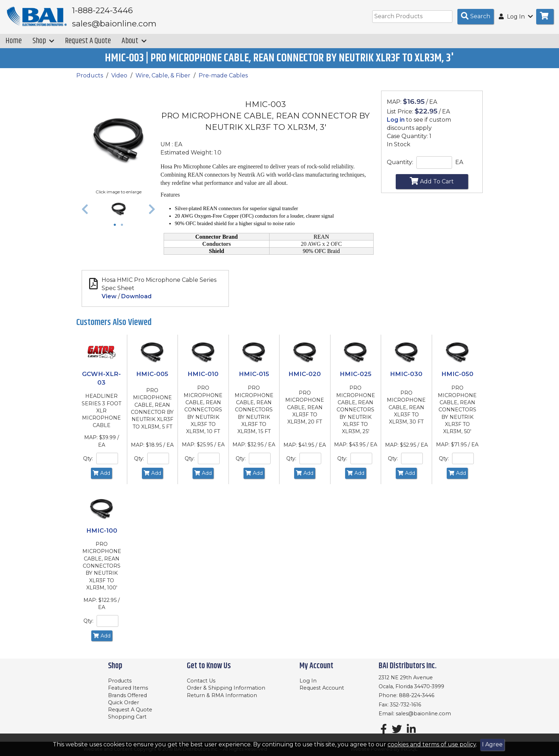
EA (459, 167)
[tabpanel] (119, 214)
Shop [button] (43, 46)
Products (90, 80)
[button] (85, 214)
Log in (396, 125)
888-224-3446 (417, 695)
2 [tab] (124, 230)
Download (136, 301)
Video (119, 80)
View (109, 301)
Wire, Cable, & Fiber (163, 80)
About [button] (134, 46)
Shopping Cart (127, 717)
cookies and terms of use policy (432, 744)
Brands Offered (127, 695)
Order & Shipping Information (226, 688)
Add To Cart (432, 186)
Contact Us (201, 681)
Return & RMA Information (222, 695)
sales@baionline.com (423, 714)
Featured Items (128, 688)
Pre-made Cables (223, 80)
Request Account (322, 688)
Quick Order (124, 702)
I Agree (492, 744)
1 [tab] (117, 230)
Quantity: (400, 167)
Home (14, 46)
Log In (308, 681)
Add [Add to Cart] (101, 478)
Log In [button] (516, 17)
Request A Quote (88, 46)
